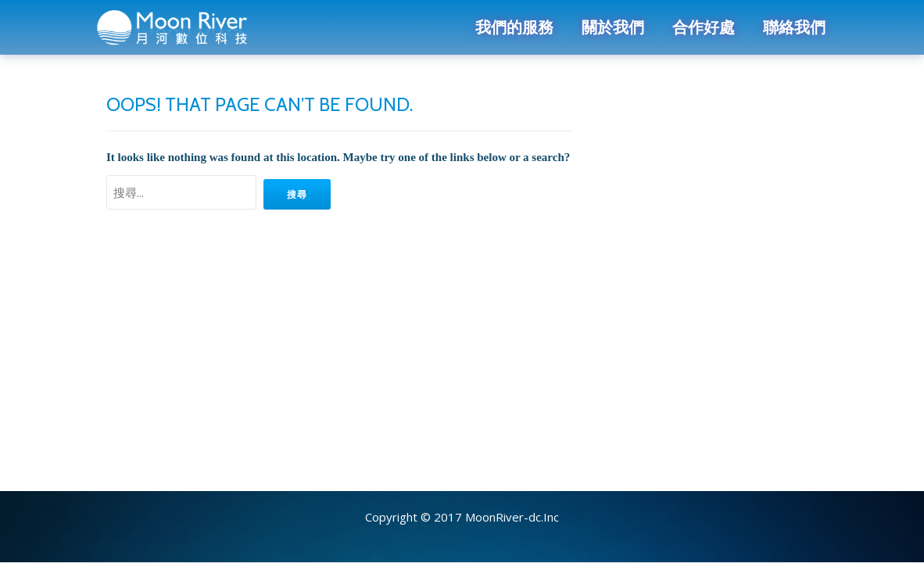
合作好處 (704, 27)
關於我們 (613, 27)
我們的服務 (514, 27)
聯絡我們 (794, 27)
